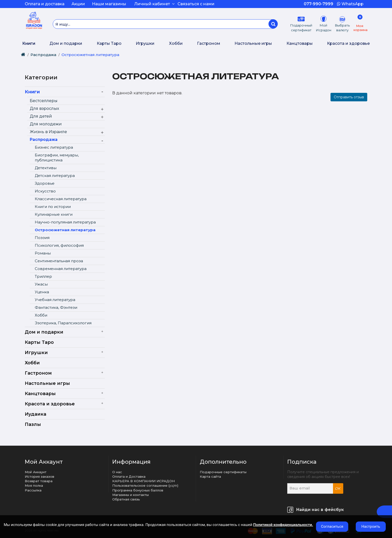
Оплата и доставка (45, 4)
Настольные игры (253, 43)
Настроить (371, 526)
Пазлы (33, 424)
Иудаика (35, 414)
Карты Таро (109, 43)
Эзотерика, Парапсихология (63, 323)
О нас (117, 472)
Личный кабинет (154, 4)
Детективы (46, 168)
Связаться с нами (196, 4)
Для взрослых (44, 108)
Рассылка (33, 490)
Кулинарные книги (54, 214)
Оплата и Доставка (129, 476)
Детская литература (55, 176)
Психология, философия (59, 245)
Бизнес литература (54, 147)
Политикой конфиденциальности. (283, 525)
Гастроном (209, 43)
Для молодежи (46, 124)
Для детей (41, 116)
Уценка (42, 292)
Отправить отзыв (349, 97)
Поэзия (42, 238)
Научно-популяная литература (65, 222)
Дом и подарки (66, 43)
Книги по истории (53, 207)
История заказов (39, 476)
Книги (29, 43)
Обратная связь (126, 499)
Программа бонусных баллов (138, 490)
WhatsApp (350, 4)
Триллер (43, 276)
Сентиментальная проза (59, 261)
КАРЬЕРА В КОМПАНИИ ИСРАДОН (143, 481)
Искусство (45, 191)
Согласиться (332, 526)
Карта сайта (210, 476)
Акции (78, 4)
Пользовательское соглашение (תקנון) (145, 485)
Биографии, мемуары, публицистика (57, 158)
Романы (43, 253)
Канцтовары (300, 43)
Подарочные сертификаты (223, 472)
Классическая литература (61, 199)
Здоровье (45, 183)
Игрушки (145, 43)
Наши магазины (109, 4)
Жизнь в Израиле (48, 132)
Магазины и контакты (130, 495)
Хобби (176, 43)
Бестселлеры (44, 101)
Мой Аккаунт (36, 472)
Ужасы (41, 284)
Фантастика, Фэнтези (56, 307)
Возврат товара (39, 481)
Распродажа (43, 55)
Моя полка (34, 485)
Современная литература (61, 269)
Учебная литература (55, 300)
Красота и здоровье (348, 43)
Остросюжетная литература (90, 55)
